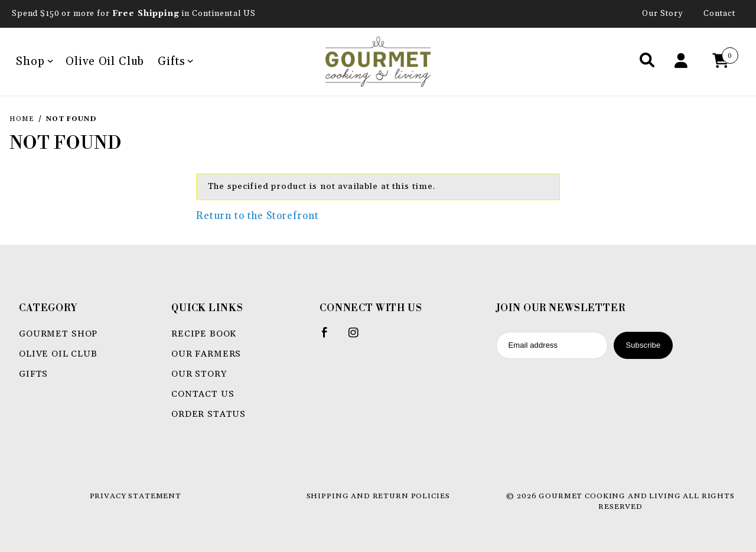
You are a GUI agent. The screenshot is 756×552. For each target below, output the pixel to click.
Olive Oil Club (105, 61)
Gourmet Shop (58, 334)
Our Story (663, 14)
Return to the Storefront (257, 216)
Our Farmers (206, 354)
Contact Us (203, 394)
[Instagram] (359, 337)
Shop (34, 61)
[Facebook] (330, 337)
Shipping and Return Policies (378, 496)
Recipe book (204, 334)
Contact (720, 14)
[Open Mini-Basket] (724, 62)
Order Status (208, 414)
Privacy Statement (136, 496)
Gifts (175, 61)
